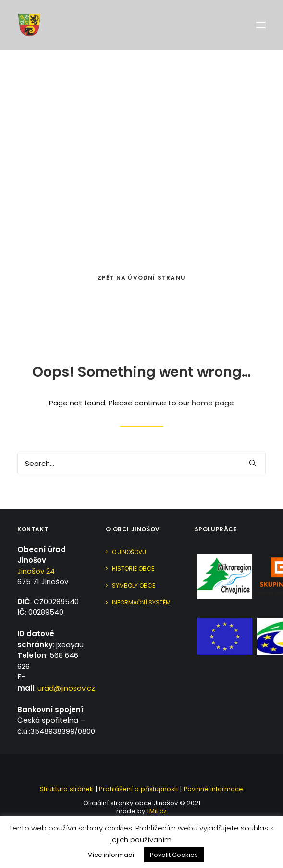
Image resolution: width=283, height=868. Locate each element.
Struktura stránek (67, 789)
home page (213, 403)
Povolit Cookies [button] (174, 855)
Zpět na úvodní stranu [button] (141, 278)
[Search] (141, 463)
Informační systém (141, 602)
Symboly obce (134, 585)
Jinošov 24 (36, 571)
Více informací (111, 855)
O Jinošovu (129, 552)
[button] (261, 25)
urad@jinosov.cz (66, 688)
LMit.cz (156, 811)
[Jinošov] (29, 25)
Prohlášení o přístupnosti (138, 789)
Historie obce (133, 569)
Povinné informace (213, 789)
